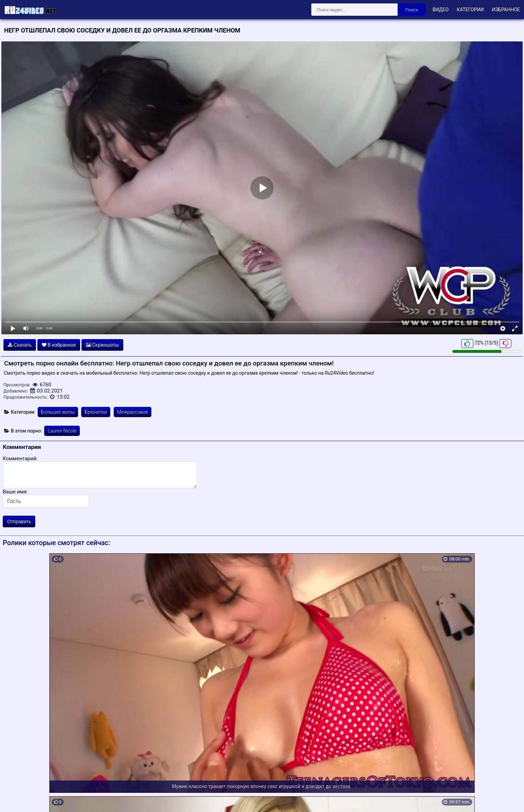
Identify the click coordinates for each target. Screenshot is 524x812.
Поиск (412, 10)
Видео (441, 10)
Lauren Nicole (62, 431)
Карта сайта (15, 799)
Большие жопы (58, 412)
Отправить (19, 521)
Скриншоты (102, 345)
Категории (470, 10)
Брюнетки (96, 412)
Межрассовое (133, 412)
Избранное (506, 10)
